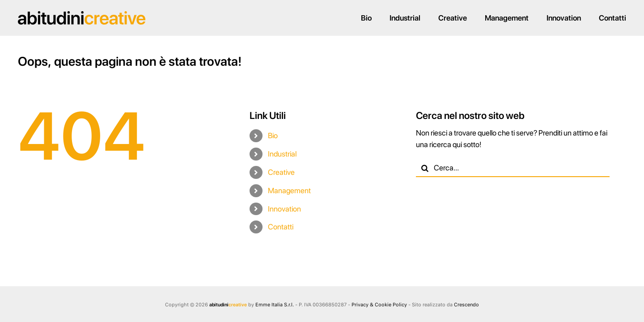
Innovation (284, 209)
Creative (281, 172)
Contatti (281, 227)
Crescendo (466, 305)
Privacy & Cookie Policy (379, 305)
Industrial (282, 154)
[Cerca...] (513, 168)
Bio (273, 136)
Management (289, 191)
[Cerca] (425, 168)
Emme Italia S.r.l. (275, 305)
